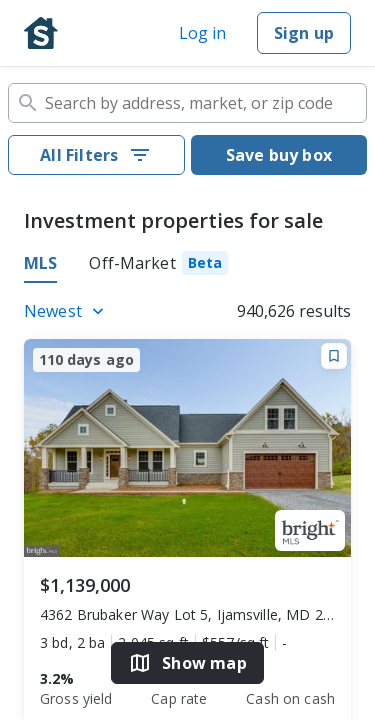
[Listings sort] (67, 311)
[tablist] (187, 266)
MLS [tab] (40, 263)
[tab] (158, 266)
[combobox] (187, 103)
